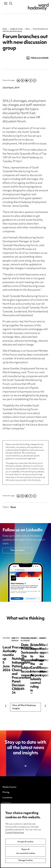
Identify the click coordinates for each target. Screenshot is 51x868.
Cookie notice (9, 821)
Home (5, 29)
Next (45, 706)
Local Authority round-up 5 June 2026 (22, 647)
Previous (6, 706)
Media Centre (9, 787)
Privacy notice (10, 816)
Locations (7, 798)
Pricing (6, 792)
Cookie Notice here (15, 859)
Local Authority (17, 638)
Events (6, 808)
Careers (7, 803)
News (28, 29)
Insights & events (16, 29)
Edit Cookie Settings (13, 827)
